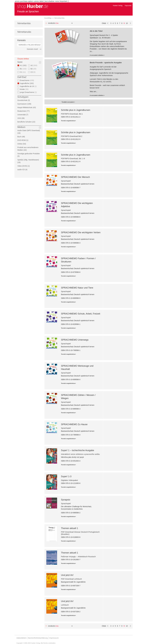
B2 (34, 69)
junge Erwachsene (29, 92)
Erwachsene (27, 80)
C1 (23, 72)
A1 (24, 65)
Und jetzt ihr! (67, 575)
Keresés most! (32, 49)
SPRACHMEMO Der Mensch (75, 177)
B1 (24, 69)
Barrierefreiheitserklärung (38, 638)
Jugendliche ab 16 (29, 86)
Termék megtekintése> (68, 121)
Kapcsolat (128, 6)
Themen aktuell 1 (69, 528)
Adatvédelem (22, 638)
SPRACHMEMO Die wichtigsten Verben (81, 232)
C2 (33, 72)
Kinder (25, 89)
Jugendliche (28, 83)
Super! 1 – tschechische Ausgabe (77, 450)
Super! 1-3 (66, 476)
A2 (34, 65)
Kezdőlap (48, 18)
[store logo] (33, 8)
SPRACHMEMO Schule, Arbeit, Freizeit (80, 314)
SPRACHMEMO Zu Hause (74, 424)
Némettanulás (24, 32)
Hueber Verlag (118, 6)
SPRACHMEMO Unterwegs (75, 340)
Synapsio (66, 500)
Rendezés (52, 23)
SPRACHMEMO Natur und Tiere (77, 288)
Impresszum (54, 638)
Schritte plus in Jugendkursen (76, 110)
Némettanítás (24, 23)
